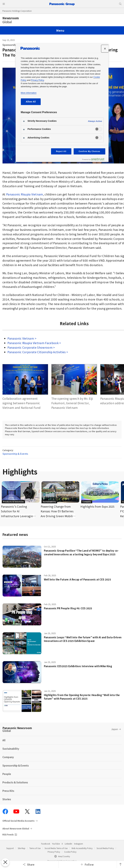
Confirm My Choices (89, 151)
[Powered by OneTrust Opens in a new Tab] (95, 160)
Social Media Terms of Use (56, 848)
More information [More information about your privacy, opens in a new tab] (29, 93)
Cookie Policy (70, 852)
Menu (60, 30)
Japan (115, 729)
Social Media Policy (105, 848)
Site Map (22, 848)
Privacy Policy (54, 852)
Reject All (61, 151)
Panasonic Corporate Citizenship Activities (36, 352)
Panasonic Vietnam (21, 338)
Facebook (46, 844)
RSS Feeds (8, 835)
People (7, 774)
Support (10, 848)
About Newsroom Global (16, 829)
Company (8, 757)
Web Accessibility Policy (82, 848)
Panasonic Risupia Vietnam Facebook (33, 343)
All (4, 740)
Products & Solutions (15, 782)
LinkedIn (68, 844)
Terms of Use (35, 848)
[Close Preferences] (5, 862)
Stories (7, 799)
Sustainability (11, 749)
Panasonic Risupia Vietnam (25, 194)
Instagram (79, 844)
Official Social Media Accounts (18, 821)
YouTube (56, 844)
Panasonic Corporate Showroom (30, 347)
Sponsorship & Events (15, 454)
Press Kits (8, 791)
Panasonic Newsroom (17, 729)
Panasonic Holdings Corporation (17, 11)
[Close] (105, 49)
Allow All (31, 102)
